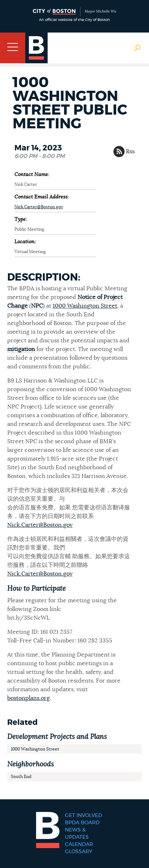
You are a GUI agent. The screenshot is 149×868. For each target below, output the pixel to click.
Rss (130, 151)
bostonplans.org (29, 698)
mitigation (21, 349)
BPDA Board (82, 823)
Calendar (79, 845)
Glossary (79, 852)
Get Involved (84, 816)
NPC (37, 306)
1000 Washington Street (85, 306)
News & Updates (77, 834)
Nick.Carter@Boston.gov (39, 207)
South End (21, 777)
